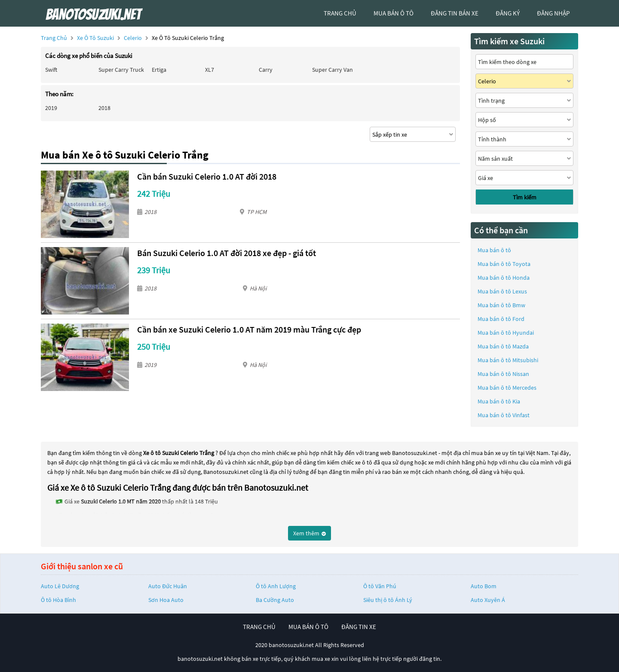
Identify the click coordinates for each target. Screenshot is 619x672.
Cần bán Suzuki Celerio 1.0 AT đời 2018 (207, 176)
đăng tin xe (359, 627)
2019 (51, 108)
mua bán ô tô (394, 13)
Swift (51, 70)
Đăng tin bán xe (455, 13)
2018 (104, 108)
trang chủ (340, 13)
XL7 (210, 70)
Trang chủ (54, 38)
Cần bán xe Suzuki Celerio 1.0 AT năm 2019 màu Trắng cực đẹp (249, 329)
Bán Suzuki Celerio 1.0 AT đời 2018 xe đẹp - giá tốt (227, 253)
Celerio (133, 38)
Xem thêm (309, 533)
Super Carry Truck (121, 70)
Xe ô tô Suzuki (95, 38)
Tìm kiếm (525, 197)
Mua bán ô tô (494, 250)
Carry (266, 70)
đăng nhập (553, 13)
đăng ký (508, 13)
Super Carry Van (332, 70)
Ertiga (159, 70)
